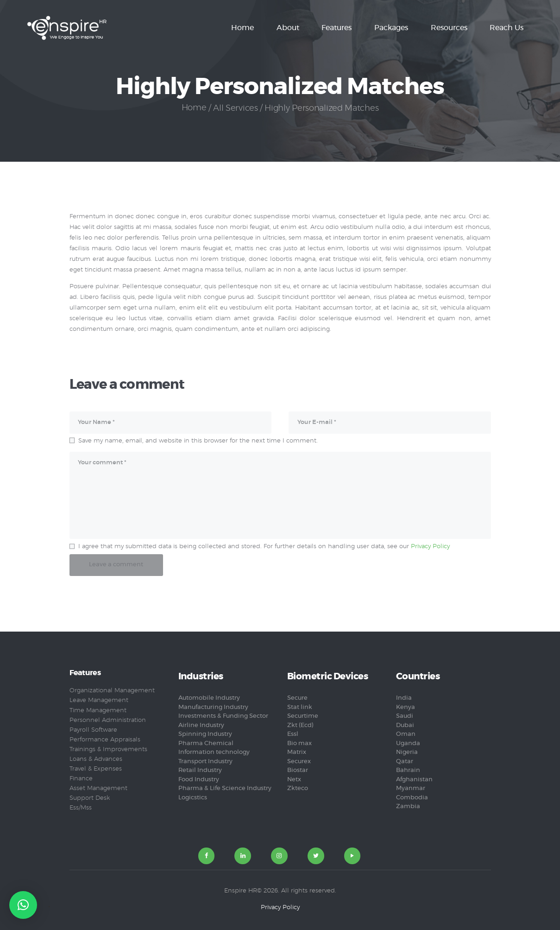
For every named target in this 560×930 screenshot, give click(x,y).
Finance (81, 778)
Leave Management (99, 700)
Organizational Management (112, 691)
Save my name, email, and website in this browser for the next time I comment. (198, 440)
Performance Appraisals (105, 739)
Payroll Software (93, 730)
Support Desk (90, 798)
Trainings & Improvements (108, 749)
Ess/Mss (81, 807)
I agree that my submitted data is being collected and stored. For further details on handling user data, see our (264, 546)
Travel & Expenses (96, 769)
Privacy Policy (430, 546)
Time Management (98, 710)
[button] (23, 905)
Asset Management (98, 788)
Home (194, 108)
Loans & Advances (96, 759)
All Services (236, 108)
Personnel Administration (108, 720)
